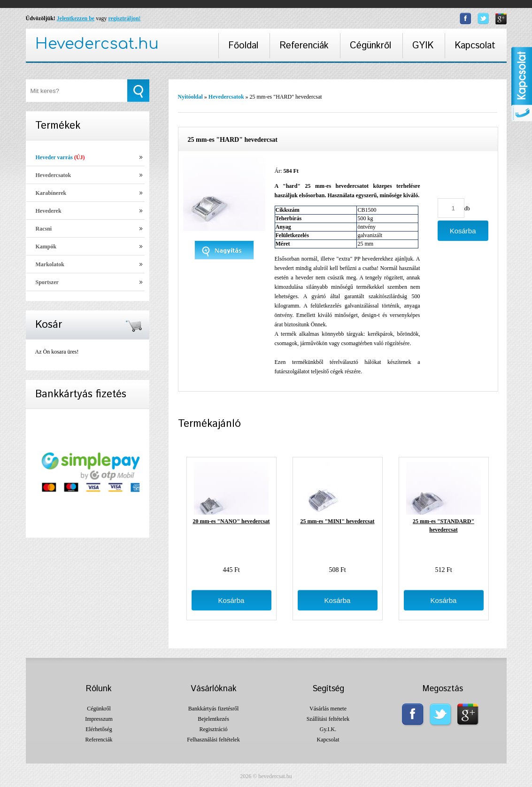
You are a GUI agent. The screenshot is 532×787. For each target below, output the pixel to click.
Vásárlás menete (328, 709)
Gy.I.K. (328, 729)
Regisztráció (214, 729)
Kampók (46, 247)
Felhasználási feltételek (213, 740)
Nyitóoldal (190, 97)
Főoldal (243, 46)
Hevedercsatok (54, 175)
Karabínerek (51, 193)
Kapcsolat (475, 46)
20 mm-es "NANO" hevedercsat (231, 521)
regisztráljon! (124, 18)
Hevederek (49, 211)
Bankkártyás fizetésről (214, 709)
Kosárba (231, 600)
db (467, 208)
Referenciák (304, 46)
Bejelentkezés (213, 719)
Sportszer (47, 282)
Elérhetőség (99, 729)
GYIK (423, 46)
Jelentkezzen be (76, 18)
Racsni (44, 229)
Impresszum (99, 719)
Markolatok (50, 264)
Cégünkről (370, 46)
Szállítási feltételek (328, 719)
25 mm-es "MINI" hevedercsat (337, 521)
